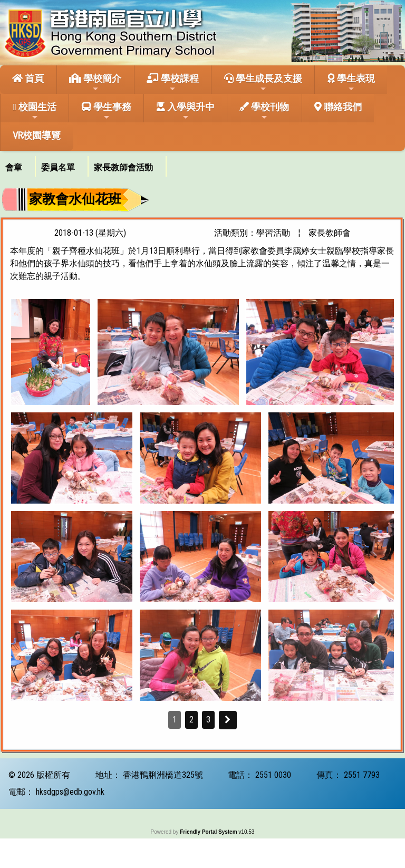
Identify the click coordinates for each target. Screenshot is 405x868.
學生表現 (351, 83)
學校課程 (173, 83)
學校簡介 (95, 83)
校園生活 (35, 111)
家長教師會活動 (123, 167)
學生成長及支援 (263, 83)
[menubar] (83, 164)
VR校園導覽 (37, 135)
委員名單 (58, 167)
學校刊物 (264, 111)
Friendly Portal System (209, 832)
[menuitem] (18, 166)
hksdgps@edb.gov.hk (70, 792)
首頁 (28, 78)
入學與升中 (186, 111)
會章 (14, 167)
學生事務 (107, 111)
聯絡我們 (338, 107)
